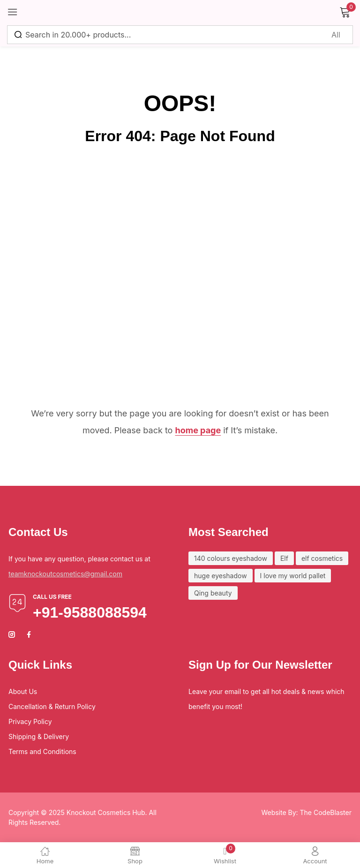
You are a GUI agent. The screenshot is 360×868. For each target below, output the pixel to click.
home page (198, 430)
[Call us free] (17, 603)
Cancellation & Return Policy (52, 706)
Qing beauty (213, 593)
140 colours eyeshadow (231, 558)
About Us (23, 691)
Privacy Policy (30, 721)
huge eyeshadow (221, 576)
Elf (284, 558)
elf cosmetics (322, 558)
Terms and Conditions (42, 751)
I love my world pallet (293, 576)
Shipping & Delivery (39, 736)
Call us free (52, 597)
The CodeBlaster (326, 812)
